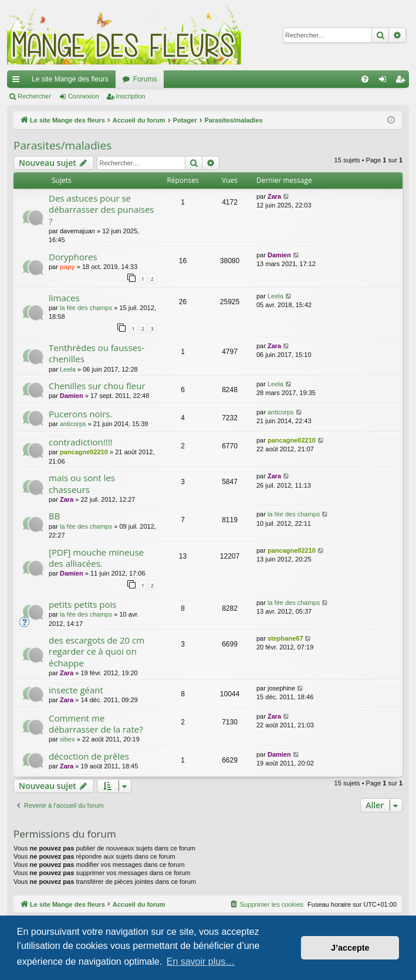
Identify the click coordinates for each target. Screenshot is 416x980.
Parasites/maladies (62, 145)
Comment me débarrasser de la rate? (96, 724)
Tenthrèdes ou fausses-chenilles (97, 353)
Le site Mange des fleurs (70, 79)
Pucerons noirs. (80, 414)
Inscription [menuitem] (403, 81)
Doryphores (73, 257)
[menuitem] (365, 79)
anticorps (73, 424)
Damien (279, 255)
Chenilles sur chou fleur (97, 386)
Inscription (131, 96)
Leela (275, 296)
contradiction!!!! (81, 442)
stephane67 (285, 638)
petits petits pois (82, 604)
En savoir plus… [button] (201, 962)
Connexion (84, 96)
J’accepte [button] (350, 948)
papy (67, 267)
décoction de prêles (89, 756)
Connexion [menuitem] (385, 81)
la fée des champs (86, 308)
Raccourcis (18, 81)
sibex (67, 739)
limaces (64, 298)
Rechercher (34, 96)
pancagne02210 (84, 452)
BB (54, 516)
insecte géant (76, 690)
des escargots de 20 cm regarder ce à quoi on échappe (97, 651)
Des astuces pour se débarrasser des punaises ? (102, 210)
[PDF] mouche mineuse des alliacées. (96, 558)
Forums (145, 79)
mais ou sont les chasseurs (82, 483)
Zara (274, 196)
